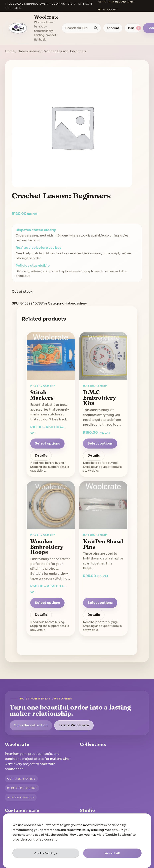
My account (108, 10)
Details (41, 455)
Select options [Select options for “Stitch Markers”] (47, 443)
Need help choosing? (116, 2)
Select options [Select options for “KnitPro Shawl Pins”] (100, 603)
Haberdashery (29, 51)
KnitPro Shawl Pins (103, 544)
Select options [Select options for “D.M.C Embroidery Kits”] (100, 443)
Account (113, 28)
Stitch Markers (42, 395)
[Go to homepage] (18, 28)
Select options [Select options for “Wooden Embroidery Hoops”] (47, 603)
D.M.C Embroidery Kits (100, 397)
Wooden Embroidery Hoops (47, 547)
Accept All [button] (112, 853)
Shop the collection (31, 725)
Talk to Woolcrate (74, 725)
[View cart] (133, 28)
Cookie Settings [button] (46, 853)
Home (10, 51)
